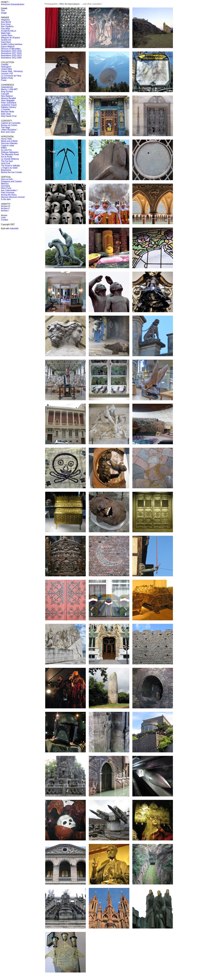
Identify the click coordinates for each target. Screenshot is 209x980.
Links (3, 218)
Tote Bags (5, 127)
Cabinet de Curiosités (11, 123)
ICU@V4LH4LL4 (9, 31)
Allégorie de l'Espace (10, 38)
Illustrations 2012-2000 (11, 58)
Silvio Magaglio (8, 101)
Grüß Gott (5, 163)
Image (4, 13)
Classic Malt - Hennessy (12, 71)
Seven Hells (6, 139)
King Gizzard (7, 92)
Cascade (5, 94)
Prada (4, 80)
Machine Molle (8, 112)
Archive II (5, 208)
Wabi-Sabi (6, 33)
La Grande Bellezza (10, 159)
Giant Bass (6, 42)
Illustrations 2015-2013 (11, 55)
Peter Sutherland (9, 103)
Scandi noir (6, 40)
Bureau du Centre (9, 125)
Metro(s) (5, 184)
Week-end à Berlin (9, 141)
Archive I (5, 211)
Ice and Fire (6, 150)
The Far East (7, 161)
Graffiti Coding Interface (12, 44)
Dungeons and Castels (11, 181)
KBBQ (4, 148)
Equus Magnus (8, 47)
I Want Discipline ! (9, 130)
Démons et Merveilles (11, 49)
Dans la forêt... (8, 179)
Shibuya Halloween (10, 152)
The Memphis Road (10, 154)
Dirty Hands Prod (9, 116)
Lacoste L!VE (7, 74)
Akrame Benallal (8, 98)
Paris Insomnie (8, 193)
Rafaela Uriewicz (9, 107)
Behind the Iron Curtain (11, 172)
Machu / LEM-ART (9, 89)
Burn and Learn (8, 132)
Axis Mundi (6, 22)
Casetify (5, 65)
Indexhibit (14, 229)
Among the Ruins (9, 195)
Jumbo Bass (7, 35)
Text (3, 11)
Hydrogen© (6, 67)
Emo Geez (6, 24)
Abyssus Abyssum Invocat (13, 197)
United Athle (6, 69)
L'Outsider (6, 109)
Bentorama (6, 170)
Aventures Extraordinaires (13, 4)
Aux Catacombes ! (9, 190)
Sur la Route (7, 157)
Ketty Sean (6, 114)
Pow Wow (5, 29)
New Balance (7, 96)
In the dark (6, 199)
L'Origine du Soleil (9, 168)
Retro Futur (6, 188)
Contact (4, 220)
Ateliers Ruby (7, 78)
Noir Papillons (7, 26)
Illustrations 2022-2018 (11, 51)
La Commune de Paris (11, 76)
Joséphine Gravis (9, 105)
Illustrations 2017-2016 (11, 53)
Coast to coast (8, 146)
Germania (5, 186)
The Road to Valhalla (10, 166)
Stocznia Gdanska (9, 143)
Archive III (5, 206)
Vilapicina (5, 20)
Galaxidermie (7, 87)
